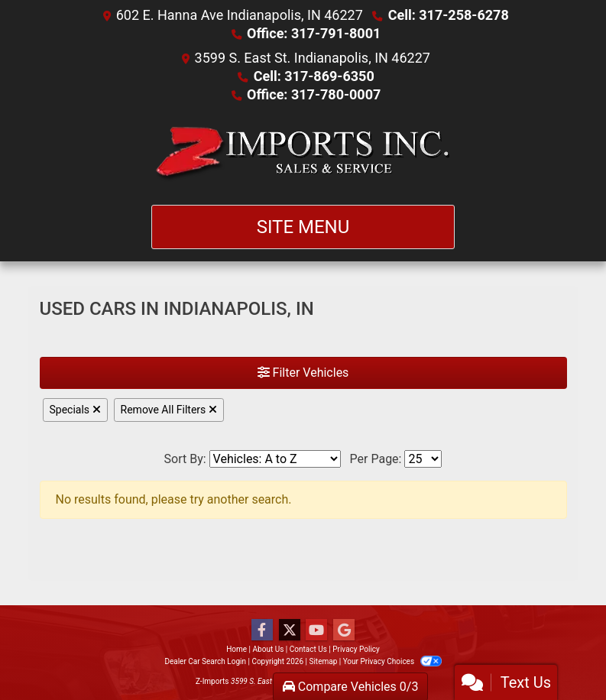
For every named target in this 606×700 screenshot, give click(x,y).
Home (237, 649)
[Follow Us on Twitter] (290, 630)
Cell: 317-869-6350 (314, 76)
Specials (75, 410)
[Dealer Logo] (303, 154)
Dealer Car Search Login (205, 661)
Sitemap (323, 661)
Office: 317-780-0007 (314, 94)
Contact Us (308, 649)
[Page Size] (423, 459)
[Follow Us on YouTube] (316, 630)
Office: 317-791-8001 (314, 33)
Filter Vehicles (303, 373)
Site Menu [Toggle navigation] (303, 227)
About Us (269, 649)
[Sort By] (275, 459)
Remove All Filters (169, 410)
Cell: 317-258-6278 (449, 15)
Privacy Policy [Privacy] (356, 649)
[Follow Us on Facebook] (262, 630)
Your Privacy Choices (392, 661)
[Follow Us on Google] (344, 630)
